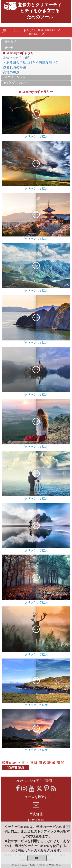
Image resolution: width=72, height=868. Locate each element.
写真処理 (36, 814)
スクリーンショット (18, 77)
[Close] (68, 827)
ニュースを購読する (36, 801)
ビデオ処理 (36, 820)
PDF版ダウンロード (17, 83)
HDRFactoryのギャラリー (20, 53)
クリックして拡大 (36, 137)
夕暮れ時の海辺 (14, 67)
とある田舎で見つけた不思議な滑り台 (31, 63)
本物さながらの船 (16, 58)
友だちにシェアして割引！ (36, 781)
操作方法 (10, 42)
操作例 (9, 48)
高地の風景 (11, 72)
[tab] (36, 42)
